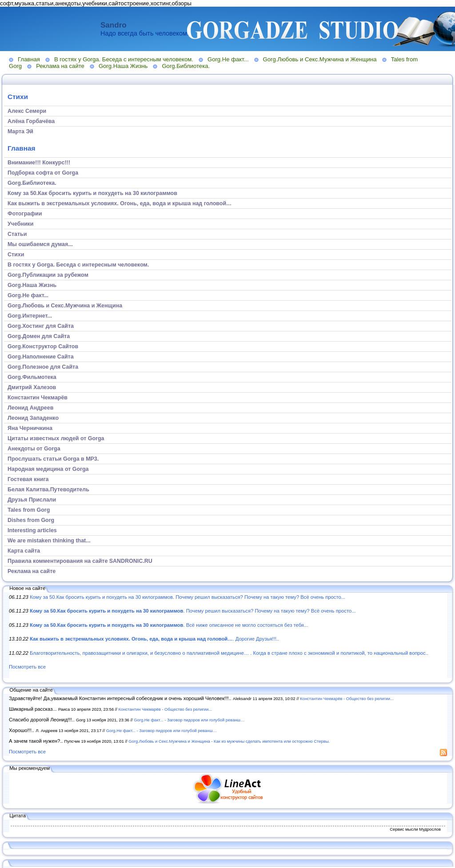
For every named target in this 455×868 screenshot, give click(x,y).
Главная (29, 59)
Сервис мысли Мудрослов (415, 829)
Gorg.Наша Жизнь (123, 66)
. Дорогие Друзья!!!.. (154, 639)
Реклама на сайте (60, 66)
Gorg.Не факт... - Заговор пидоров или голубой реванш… (189, 720)
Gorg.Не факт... (228, 59)
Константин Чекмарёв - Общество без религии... (347, 699)
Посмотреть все (27, 667)
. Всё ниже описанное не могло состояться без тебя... (169, 625)
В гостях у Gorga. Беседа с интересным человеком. (124, 59)
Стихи (18, 97)
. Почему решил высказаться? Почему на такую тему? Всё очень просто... (193, 611)
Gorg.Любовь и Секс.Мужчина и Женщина (320, 59)
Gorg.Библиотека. (186, 66)
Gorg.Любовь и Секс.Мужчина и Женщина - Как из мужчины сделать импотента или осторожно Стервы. (229, 741)
